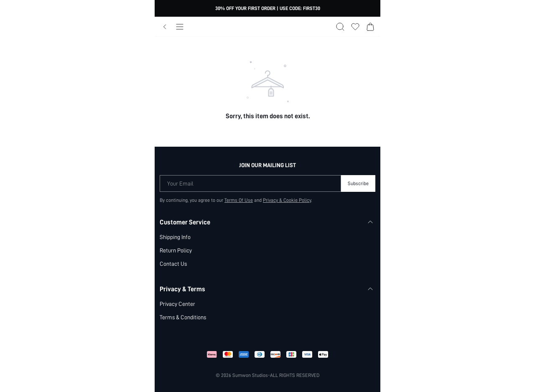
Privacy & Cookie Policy (287, 200)
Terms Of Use (239, 200)
